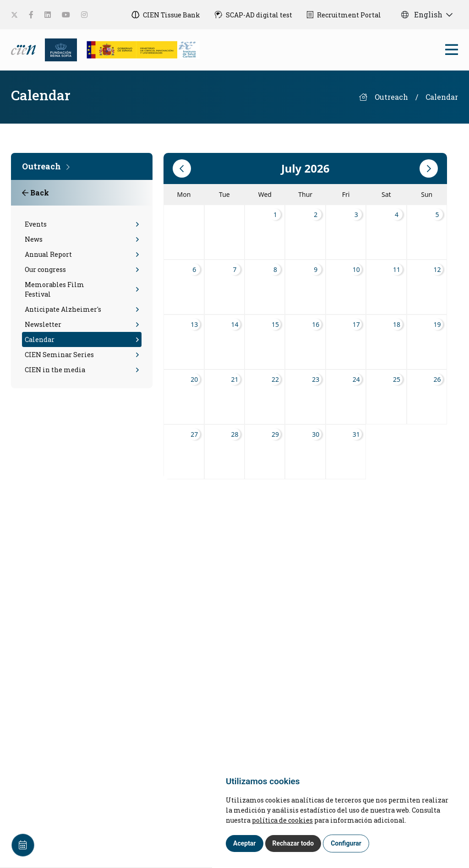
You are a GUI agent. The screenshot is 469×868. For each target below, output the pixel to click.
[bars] (452, 52)
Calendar (442, 97)
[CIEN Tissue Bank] (166, 15)
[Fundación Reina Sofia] (58, 49)
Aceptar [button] (245, 843)
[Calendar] (23, 845)
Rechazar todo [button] (293, 843)
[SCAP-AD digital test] (254, 15)
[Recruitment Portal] (344, 15)
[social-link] (14, 15)
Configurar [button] (346, 843)
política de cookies (282, 820)
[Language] (24, 49)
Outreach (391, 97)
